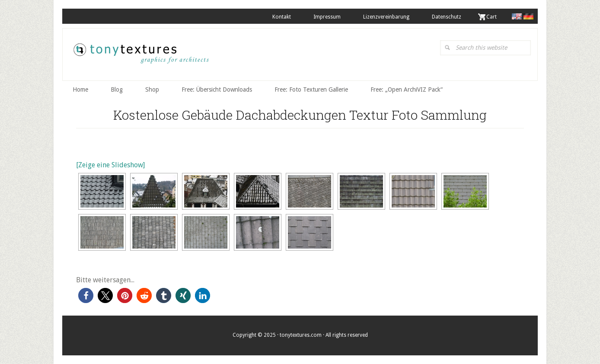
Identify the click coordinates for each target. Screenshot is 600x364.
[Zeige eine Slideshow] (110, 165)
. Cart (490, 17)
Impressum (327, 17)
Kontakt (282, 17)
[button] (86, 295)
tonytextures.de (140, 57)
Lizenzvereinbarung (386, 17)
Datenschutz (447, 17)
